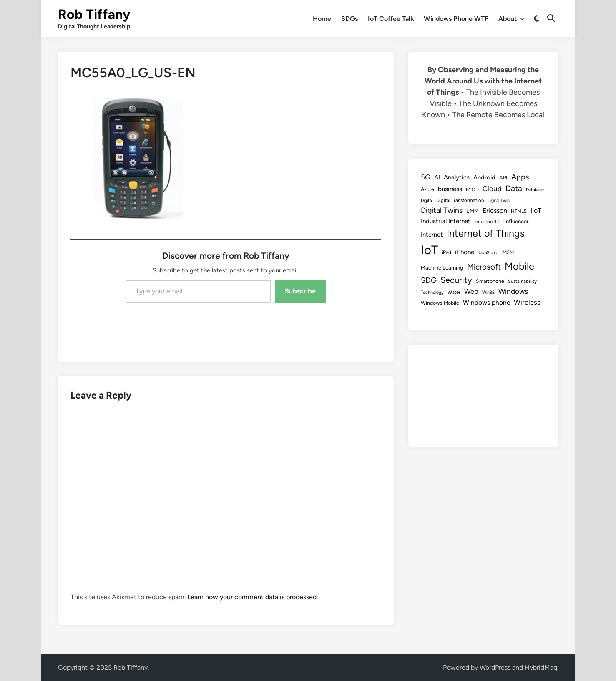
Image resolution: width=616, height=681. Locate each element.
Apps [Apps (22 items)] (520, 177)
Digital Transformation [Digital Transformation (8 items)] (460, 200)
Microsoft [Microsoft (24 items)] (484, 267)
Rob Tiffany (94, 14)
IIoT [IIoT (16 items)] (536, 211)
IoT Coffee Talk (391, 19)
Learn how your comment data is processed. (253, 597)
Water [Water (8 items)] (454, 292)
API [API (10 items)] (503, 178)
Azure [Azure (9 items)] (427, 189)
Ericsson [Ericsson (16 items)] (495, 211)
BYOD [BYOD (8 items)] (472, 189)
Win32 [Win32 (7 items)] (488, 292)
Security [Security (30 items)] (456, 280)
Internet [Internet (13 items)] (432, 235)
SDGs (349, 19)
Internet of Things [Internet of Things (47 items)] (486, 233)
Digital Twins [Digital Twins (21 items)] (442, 210)
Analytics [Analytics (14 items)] (457, 177)
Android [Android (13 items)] (484, 177)
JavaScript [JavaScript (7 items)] (488, 253)
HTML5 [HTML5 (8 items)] (519, 211)
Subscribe (300, 291)
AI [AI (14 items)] (437, 177)
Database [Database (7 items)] (535, 190)
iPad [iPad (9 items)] (446, 252)
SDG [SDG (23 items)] (429, 280)
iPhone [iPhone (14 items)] (465, 252)
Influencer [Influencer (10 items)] (516, 221)
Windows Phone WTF (456, 19)
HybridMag (541, 667)
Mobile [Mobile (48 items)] (519, 266)
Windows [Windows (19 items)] (513, 291)
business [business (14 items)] (450, 189)
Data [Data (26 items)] (514, 188)
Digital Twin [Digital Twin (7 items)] (499, 201)
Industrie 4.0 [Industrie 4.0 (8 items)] (487, 222)
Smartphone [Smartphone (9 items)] (490, 281)
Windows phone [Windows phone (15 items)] (487, 302)
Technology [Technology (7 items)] (432, 292)
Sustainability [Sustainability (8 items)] (522, 281)
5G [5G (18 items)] (426, 177)
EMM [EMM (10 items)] (473, 211)
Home (322, 19)
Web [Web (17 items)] (471, 291)
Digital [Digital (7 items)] (427, 201)
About (512, 19)
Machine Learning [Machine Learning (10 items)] (442, 268)
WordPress (495, 667)
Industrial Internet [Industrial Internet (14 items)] (446, 221)
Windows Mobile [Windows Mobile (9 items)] (440, 303)
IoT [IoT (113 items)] (429, 250)
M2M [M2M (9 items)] (508, 252)
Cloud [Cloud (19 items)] (492, 189)
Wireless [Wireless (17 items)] (527, 302)
